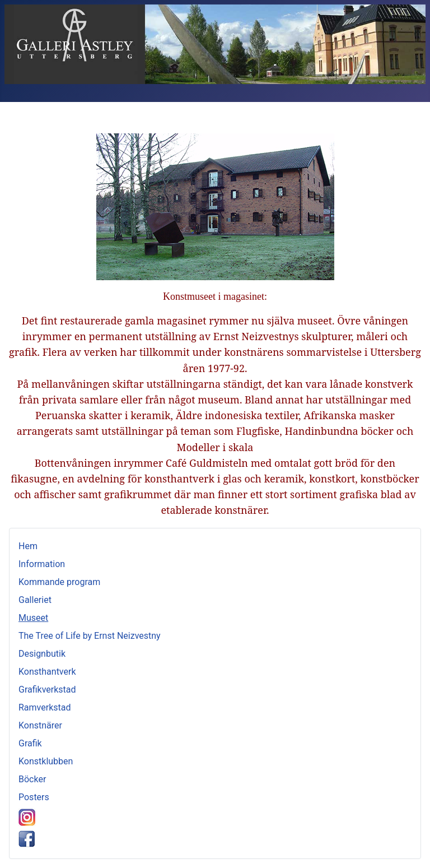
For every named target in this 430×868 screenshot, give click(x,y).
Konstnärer (40, 725)
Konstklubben (46, 761)
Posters (34, 797)
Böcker (32, 779)
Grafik (30, 743)
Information (42, 564)
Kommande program (59, 582)
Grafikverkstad (47, 690)
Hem (28, 546)
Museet (33, 618)
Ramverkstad (45, 707)
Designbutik (42, 654)
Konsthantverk (47, 672)
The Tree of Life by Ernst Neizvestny (90, 636)
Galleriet (35, 600)
